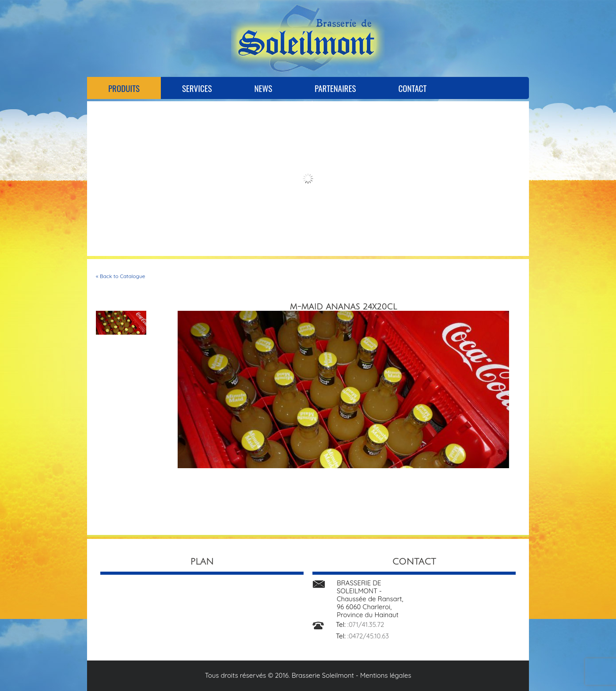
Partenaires (335, 88)
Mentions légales (386, 675)
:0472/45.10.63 (368, 636)
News (263, 88)
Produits (124, 88)
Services (197, 88)
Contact (412, 88)
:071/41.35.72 (366, 624)
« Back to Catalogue (121, 276)
